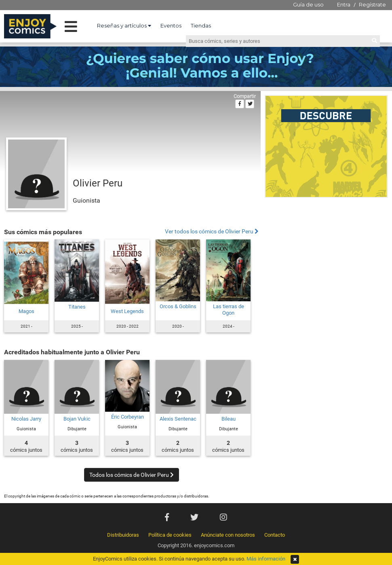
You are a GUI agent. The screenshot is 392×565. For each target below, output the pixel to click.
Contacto (275, 535)
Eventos (171, 25)
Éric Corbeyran (128, 417)
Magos (26, 311)
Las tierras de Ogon (229, 310)
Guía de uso (308, 4)
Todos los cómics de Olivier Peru (132, 475)
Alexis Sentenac (178, 419)
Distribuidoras (123, 535)
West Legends (127, 311)
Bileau (229, 419)
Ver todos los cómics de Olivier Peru (212, 232)
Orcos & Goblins (178, 306)
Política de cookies (170, 535)
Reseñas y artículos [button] (124, 25)
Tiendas (201, 25)
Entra (344, 4)
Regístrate (372, 4)
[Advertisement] (326, 256)
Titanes (77, 307)
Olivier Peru (98, 183)
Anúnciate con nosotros (228, 535)
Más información (266, 559)
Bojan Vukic (77, 419)
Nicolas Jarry (26, 419)
